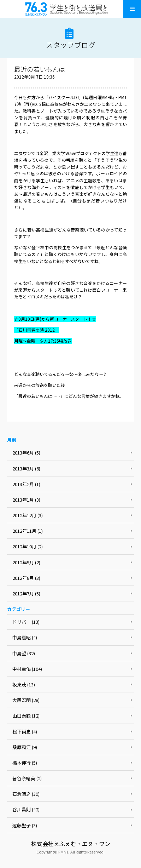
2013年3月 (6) (26, 469)
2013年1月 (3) (26, 500)
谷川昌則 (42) (26, 809)
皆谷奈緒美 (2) (27, 778)
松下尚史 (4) (25, 732)
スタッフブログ (71, 45)
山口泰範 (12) (26, 716)
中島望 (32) (24, 653)
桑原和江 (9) (25, 747)
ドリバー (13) (26, 622)
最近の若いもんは (40, 69)
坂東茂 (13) (24, 684)
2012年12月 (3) (28, 515)
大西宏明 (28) (26, 700)
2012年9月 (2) (26, 562)
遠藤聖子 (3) (25, 825)
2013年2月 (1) (26, 484)
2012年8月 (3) (26, 578)
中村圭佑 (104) (27, 669)
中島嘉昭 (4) (25, 637)
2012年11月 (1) (28, 531)
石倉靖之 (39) (26, 794)
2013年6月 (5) (26, 453)
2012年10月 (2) (28, 546)
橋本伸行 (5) (25, 763)
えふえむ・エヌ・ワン (71, 9)
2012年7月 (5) (26, 593)
